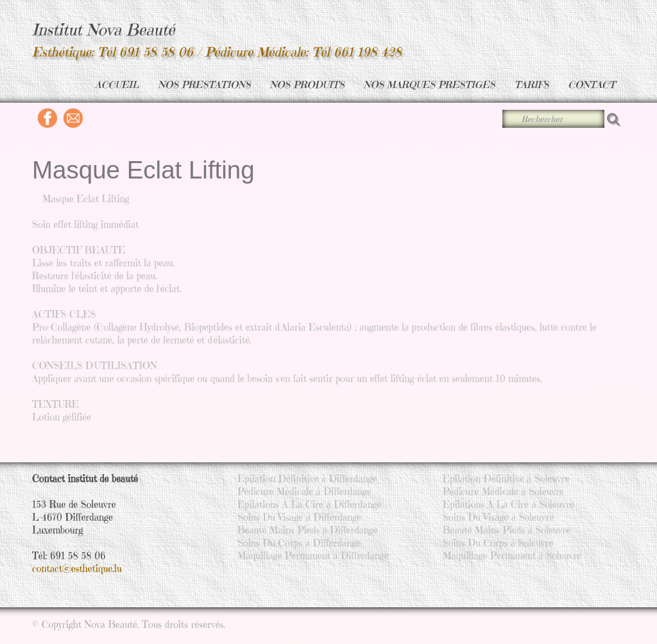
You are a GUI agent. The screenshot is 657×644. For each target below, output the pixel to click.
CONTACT (592, 84)
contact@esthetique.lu (77, 569)
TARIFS (532, 84)
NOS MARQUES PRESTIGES (430, 84)
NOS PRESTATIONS (205, 84)
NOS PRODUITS (307, 84)
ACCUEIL (117, 84)
